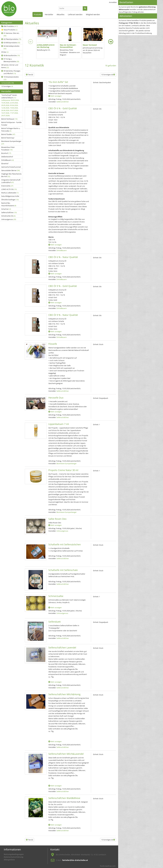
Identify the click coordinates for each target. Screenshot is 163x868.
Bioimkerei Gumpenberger (11, 142)
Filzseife (53, 344)
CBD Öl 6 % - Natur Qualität (63, 257)
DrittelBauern (8, 160)
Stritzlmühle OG (8, 216)
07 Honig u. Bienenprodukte (10, 60)
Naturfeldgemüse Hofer (10, 196)
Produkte (38, 14)
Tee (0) (29, 75)
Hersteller (49, 14)
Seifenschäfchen (9, 212)
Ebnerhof (5, 164)
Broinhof (6, 153)
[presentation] (30, 42)
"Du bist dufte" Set (58, 82)
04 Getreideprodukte (10, 47)
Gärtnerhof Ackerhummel (11, 167)
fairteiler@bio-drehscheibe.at (75, 860)
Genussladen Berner (11, 170)
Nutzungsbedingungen (14, 854)
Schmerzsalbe (56, 596)
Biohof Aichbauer (9, 119)
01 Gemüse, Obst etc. (10, 34)
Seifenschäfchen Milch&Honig (64, 694)
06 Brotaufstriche (11, 55)
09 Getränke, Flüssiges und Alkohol (11, 72)
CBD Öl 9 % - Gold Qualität (63, 286)
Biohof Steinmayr (8, 138)
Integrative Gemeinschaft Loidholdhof (11, 181)
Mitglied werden (93, 14)
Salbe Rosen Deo (57, 519)
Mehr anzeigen (55, 96)
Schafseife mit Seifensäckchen (65, 544)
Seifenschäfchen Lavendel (62, 648)
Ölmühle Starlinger (10, 200)
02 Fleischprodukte (11, 39)
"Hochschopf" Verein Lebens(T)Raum (10, 105)
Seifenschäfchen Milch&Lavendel (66, 754)
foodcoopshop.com (108, 866)
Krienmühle (7, 186)
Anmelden (113, 2)
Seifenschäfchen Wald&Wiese (64, 798)
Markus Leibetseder (10, 193)
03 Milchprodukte (11, 43)
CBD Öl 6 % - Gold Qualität (63, 108)
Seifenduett (55, 622)
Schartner (6, 209)
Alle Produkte (10, 26)
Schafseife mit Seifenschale (63, 570)
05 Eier (5, 52)
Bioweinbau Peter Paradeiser (8, 148)
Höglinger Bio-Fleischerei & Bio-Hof (11, 175)
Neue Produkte (9, 30)
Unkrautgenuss (9, 219)
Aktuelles (61, 14)
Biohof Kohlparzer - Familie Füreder (11, 124)
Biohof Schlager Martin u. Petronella (11, 130)
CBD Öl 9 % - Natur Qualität (63, 315)
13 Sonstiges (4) (108, 75)
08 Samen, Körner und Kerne (10, 66)
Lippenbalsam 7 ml (59, 424)
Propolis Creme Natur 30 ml (63, 470)
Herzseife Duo (56, 398)
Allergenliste (9, 860)
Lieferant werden (75, 14)
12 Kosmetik (8, 83)
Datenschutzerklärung (14, 857)
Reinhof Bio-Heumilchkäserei (9, 204)
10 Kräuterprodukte (10, 78)
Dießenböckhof (7, 157)
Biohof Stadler (8, 134)
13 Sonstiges (7, 86)
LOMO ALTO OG (9, 189)
